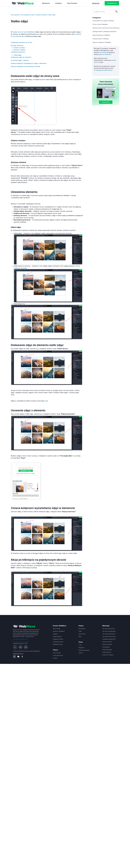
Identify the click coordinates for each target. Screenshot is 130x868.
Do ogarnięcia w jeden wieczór (103, 70)
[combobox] (103, 12)
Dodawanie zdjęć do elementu (21, 57)
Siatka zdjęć (52, 15)
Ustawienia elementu (18, 52)
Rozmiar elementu (17, 45)
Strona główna (15, 15)
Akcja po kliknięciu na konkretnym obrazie (25, 66)
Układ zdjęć (18, 55)
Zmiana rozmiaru (20, 48)
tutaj (46, 401)
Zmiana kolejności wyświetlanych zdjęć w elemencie (29, 63)
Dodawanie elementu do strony (22, 42)
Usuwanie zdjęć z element (20, 60)
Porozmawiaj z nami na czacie (21, 642)
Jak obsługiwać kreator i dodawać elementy (34, 15)
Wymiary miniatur (20, 50)
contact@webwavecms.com (20, 639)
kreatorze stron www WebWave (24, 32)
